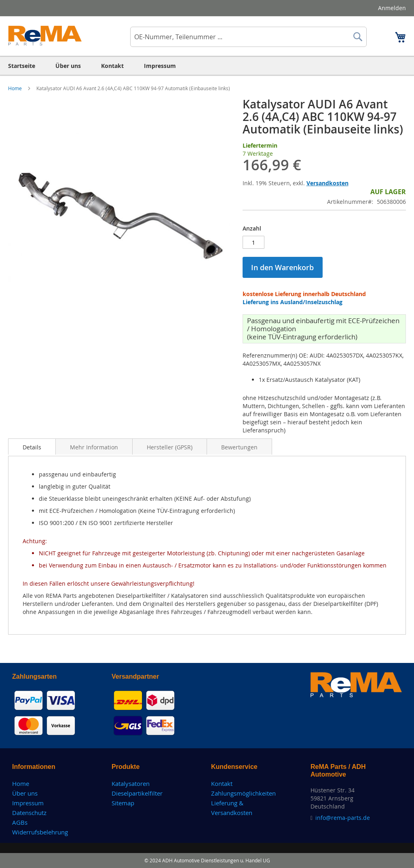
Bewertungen (239, 447)
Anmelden (392, 8)
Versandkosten (327, 183)
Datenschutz (29, 813)
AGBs (20, 822)
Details (32, 447)
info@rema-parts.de (343, 818)
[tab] (32, 447)
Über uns (25, 793)
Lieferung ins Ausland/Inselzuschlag (293, 302)
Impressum (28, 803)
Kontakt (222, 783)
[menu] (207, 66)
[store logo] (45, 36)
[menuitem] (22, 66)
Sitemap (123, 803)
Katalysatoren (131, 783)
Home (16, 88)
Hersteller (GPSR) (170, 447)
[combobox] (248, 37)
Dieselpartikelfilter (137, 793)
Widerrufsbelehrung (40, 832)
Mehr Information (94, 447)
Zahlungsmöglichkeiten (243, 793)
